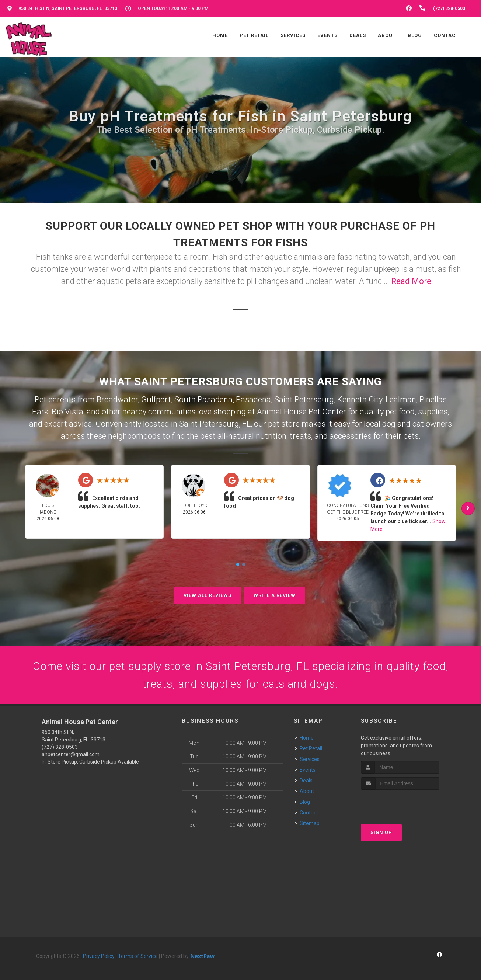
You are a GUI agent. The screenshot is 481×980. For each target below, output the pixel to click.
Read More (411, 281)
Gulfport (156, 399)
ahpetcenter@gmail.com (71, 754)
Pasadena (253, 399)
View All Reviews (208, 595)
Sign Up (381, 832)
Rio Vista (67, 412)
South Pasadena (203, 399)
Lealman (401, 399)
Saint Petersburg (304, 399)
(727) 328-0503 (60, 747)
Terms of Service (138, 956)
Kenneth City (360, 399)
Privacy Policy (99, 956)
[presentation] (400, 804)
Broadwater (117, 399)
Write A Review (275, 595)
